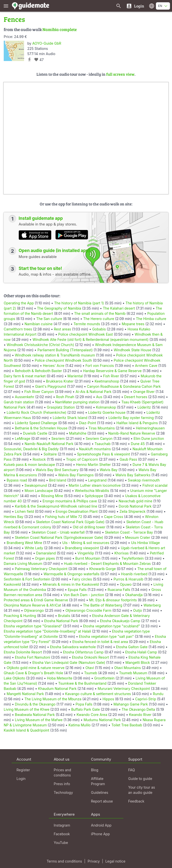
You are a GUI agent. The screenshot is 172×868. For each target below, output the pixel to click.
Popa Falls (84, 704)
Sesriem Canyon (99, 438)
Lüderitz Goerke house (107, 412)
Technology (63, 792)
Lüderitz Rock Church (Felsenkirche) (37, 412)
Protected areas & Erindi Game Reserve (36, 600)
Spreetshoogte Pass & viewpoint (103, 454)
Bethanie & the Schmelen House (41, 428)
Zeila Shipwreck (132, 511)
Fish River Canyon (39, 392)
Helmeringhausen (150, 428)
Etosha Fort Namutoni (33, 657)
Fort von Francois (100, 366)
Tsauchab (103, 444)
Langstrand (97, 480)
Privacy (94, 861)
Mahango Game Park (131, 704)
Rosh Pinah (65, 397)
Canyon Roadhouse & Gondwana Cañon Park (124, 386)
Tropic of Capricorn (82, 459)
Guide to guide (140, 779)
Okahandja (134, 595)
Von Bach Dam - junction (84, 595)
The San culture (49, 319)
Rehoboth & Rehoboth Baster (38, 371)
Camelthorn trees (18, 329)
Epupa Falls (77, 590)
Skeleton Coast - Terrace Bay (129, 532)
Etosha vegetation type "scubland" (112, 626)
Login (21, 779)
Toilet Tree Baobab (127, 725)
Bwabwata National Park (35, 715)
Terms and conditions (64, 861)
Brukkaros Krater (60, 381)
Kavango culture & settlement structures (98, 694)
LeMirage (23, 438)
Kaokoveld (12, 584)
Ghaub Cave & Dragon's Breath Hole (33, 673)
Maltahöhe (78, 433)
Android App (101, 825)
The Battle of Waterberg (103, 605)
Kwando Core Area (92, 715)
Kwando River (140, 715)
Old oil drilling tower (89, 527)
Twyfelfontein (133, 558)
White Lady (34, 548)
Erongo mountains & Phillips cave (70, 501)
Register (23, 770)
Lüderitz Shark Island (70, 418)
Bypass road (17, 480)
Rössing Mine (52, 496)
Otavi (90, 668)
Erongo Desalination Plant (77, 511)
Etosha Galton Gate (132, 647)
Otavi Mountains (127, 668)
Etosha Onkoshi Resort (90, 657)
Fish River (111, 376)
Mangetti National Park (25, 694)
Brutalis (64, 616)
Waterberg (152, 605)
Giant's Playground (51, 386)
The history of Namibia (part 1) (79, 303)
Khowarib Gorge (102, 569)
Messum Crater (138, 537)
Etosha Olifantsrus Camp (83, 652)
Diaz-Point (87, 423)
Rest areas (62, 329)
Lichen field (24, 511)
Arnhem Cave (146, 366)
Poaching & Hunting (20, 616)
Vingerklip (86, 553)
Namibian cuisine (39, 324)
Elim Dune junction (149, 438)
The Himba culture (151, 319)
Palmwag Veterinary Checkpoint (41, 569)
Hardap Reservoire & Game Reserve (112, 371)
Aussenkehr (25, 397)
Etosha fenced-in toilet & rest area (100, 642)
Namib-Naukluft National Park (49, 444)
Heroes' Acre (54, 366)
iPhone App (101, 834)
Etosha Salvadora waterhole (73, 647)
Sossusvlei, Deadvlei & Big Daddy (31, 449)
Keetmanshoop (107, 381)
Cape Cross (114, 517)
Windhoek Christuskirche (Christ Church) (40, 345)
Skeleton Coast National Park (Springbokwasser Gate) (59, 537)
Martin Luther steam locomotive (95, 485)
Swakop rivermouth (144, 480)
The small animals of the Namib (100, 313)
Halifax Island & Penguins (137, 423)
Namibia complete (60, 29)
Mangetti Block (138, 662)
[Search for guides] (119, 6)
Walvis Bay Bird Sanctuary (57, 470)
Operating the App (19, 303)
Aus (99, 397)
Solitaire (50, 454)
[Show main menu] (6, 6)
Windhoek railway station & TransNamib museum (55, 355)
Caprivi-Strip (146, 699)
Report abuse (102, 801)
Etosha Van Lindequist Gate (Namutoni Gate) (69, 662)
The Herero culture (99, 319)
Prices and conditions (63, 772)
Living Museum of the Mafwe (39, 720)
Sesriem (58, 438)
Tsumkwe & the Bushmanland (82, 683)
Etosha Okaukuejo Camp (120, 621)
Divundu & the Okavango (35, 704)
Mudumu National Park (102, 720)
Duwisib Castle (35, 433)
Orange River (144, 392)
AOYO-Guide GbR (47, 43)
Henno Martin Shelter (93, 465)
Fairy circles (82, 579)
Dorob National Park (135, 506)
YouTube (61, 843)
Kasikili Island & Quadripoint (26, 730)
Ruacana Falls (119, 590)
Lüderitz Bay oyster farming (131, 418)
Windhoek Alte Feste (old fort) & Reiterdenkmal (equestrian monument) (90, 339)
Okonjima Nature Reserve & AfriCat (32, 605)
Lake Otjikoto (14, 678)
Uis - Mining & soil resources (86, 543)
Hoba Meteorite (60, 678)
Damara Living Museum (23, 563)
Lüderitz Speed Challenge (36, 423)
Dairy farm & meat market (25, 376)
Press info (62, 784)
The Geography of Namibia (59, 308)
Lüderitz (144, 407)
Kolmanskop (106, 407)
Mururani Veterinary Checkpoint (124, 689)
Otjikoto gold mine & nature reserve (36, 668)
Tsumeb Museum (133, 673)
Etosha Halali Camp (141, 652)
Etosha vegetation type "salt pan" (106, 636)
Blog (95, 770)
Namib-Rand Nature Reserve (132, 433)
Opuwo (126, 584)
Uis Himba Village (145, 543)
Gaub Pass (128, 459)
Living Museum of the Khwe (27, 709)
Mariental (75, 376)
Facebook (62, 834)
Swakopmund (36, 485)
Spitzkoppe (94, 496)
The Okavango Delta (138, 709)
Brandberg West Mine (24, 543)
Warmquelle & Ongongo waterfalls (72, 574)
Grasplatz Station (61, 407)
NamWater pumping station (77, 402)
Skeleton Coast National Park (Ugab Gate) (70, 522)
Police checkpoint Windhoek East (86, 334)
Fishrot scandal (155, 485)
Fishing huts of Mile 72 (64, 517)
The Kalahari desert (119, 308)
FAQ (132, 770)
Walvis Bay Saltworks (133, 475)
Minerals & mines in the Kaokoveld (71, 584)
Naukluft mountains (95, 449)
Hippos (108, 699)
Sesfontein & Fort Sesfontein (27, 579)
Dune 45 (138, 444)
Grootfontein (104, 678)
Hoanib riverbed (134, 574)
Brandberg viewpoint (82, 548)
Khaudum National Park (57, 689)
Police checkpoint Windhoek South (63, 360)
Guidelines (100, 792)
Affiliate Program (98, 781)
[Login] (135, 6)
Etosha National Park (61, 621)
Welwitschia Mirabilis (92, 491)
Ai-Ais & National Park (93, 392)
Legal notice (115, 861)
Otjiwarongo (34, 610)
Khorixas (122, 553)
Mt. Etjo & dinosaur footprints (113, 600)
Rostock (39, 459)
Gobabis (99, 329)
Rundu (158, 694)
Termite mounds (87, 324)
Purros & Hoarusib (128, 579)
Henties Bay (14, 517)
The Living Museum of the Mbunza (53, 699)
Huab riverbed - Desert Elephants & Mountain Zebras (107, 563)
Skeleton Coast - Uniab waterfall (58, 532)
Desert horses (136, 397)
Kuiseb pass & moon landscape (29, 465)
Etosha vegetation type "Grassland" (33, 626)
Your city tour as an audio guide (142, 790)
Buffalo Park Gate (86, 709)
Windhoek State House (132, 350)
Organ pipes (45, 558)
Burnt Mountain (88, 558)
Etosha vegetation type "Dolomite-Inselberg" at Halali (47, 631)
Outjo (138, 610)
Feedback (136, 801)
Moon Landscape (39, 491)
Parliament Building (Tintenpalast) (65, 350)
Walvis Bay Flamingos (76, 475)
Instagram (62, 825)
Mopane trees (133, 324)
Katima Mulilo (80, 725)
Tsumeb (91, 673)
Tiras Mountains (102, 428)
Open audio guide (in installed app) (54, 251)
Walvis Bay (109, 470)
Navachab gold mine (135, 501)
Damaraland (46, 553)
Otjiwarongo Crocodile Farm (88, 610)
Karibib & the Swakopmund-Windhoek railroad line (56, 506)
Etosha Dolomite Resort (23, 652)
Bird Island (58, 480)
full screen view (120, 74)
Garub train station (19, 402)
